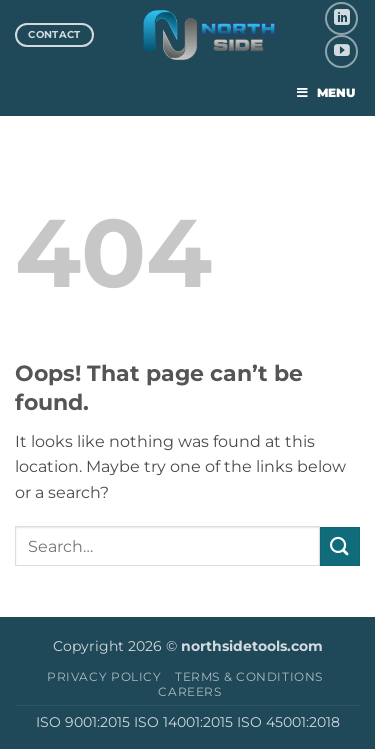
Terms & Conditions (249, 676)
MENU (324, 92)
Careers (189, 691)
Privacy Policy (104, 676)
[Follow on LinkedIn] (341, 18)
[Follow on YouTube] (341, 51)
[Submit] (340, 546)
